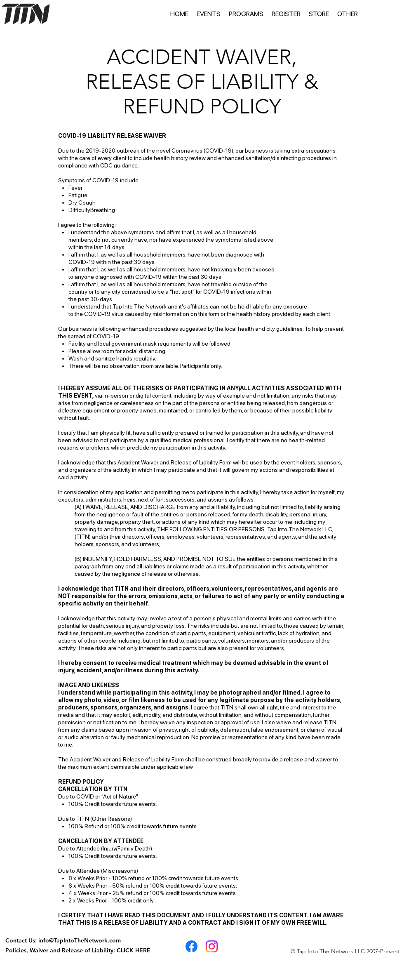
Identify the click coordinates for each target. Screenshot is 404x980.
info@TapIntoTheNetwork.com (80, 940)
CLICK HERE (134, 950)
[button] (209, 14)
